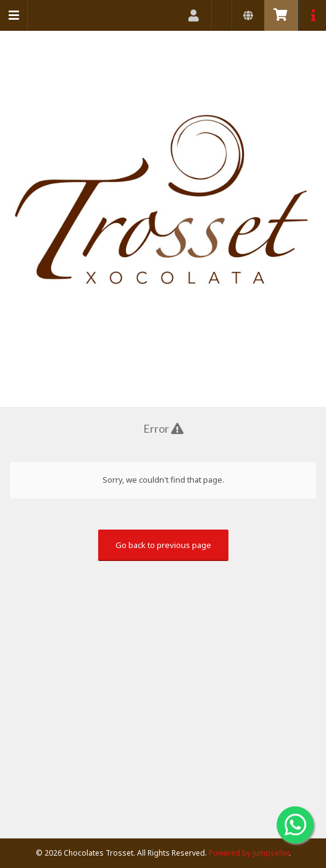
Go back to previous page (163, 545)
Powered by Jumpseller (249, 853)
